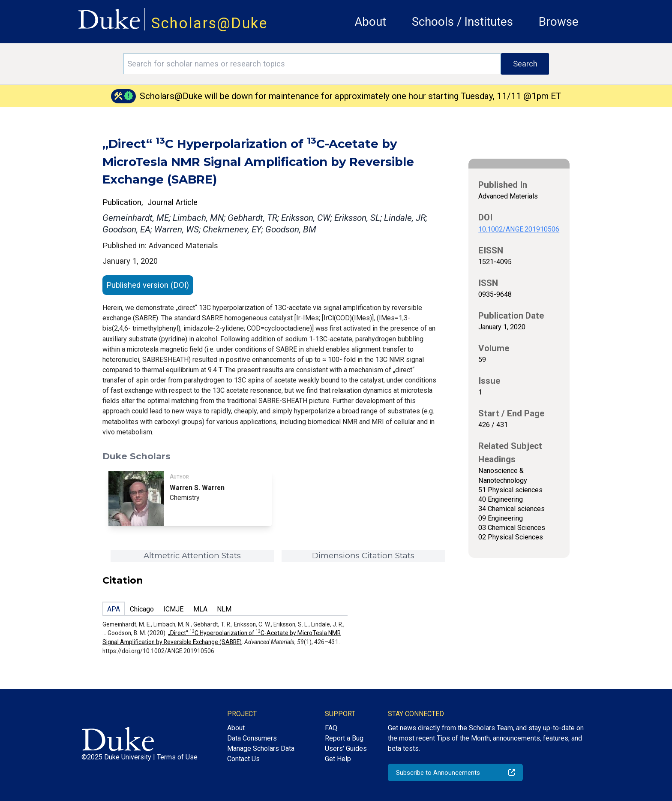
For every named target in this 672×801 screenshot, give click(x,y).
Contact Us (243, 759)
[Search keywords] (312, 64)
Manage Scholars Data (261, 748)
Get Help (338, 759)
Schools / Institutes (462, 22)
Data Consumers (252, 738)
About (370, 22)
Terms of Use (177, 757)
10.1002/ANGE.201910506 (519, 229)
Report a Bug (344, 738)
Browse (559, 22)
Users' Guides (346, 748)
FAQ (331, 728)
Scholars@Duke (210, 23)
